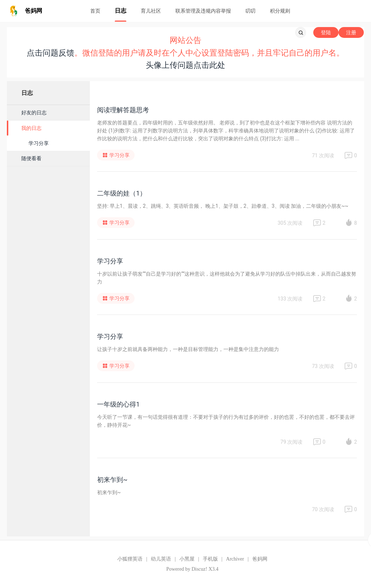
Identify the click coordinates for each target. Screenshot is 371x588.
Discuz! (200, 569)
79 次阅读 (291, 442)
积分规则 (280, 11)
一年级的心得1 (118, 404)
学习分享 (39, 143)
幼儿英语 (161, 559)
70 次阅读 (323, 509)
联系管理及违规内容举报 (203, 11)
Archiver (235, 559)
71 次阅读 (323, 155)
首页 (95, 11)
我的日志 (31, 128)
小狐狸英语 (130, 559)
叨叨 (250, 11)
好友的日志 (34, 113)
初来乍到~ (112, 480)
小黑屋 (187, 559)
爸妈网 (260, 559)
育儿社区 (151, 11)
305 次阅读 (290, 223)
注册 (351, 32)
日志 (121, 11)
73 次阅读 (323, 366)
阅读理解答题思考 (123, 110)
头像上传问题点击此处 (185, 65)
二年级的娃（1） (122, 193)
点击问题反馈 (51, 53)
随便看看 (31, 158)
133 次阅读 (290, 299)
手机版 (210, 559)
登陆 (326, 32)
